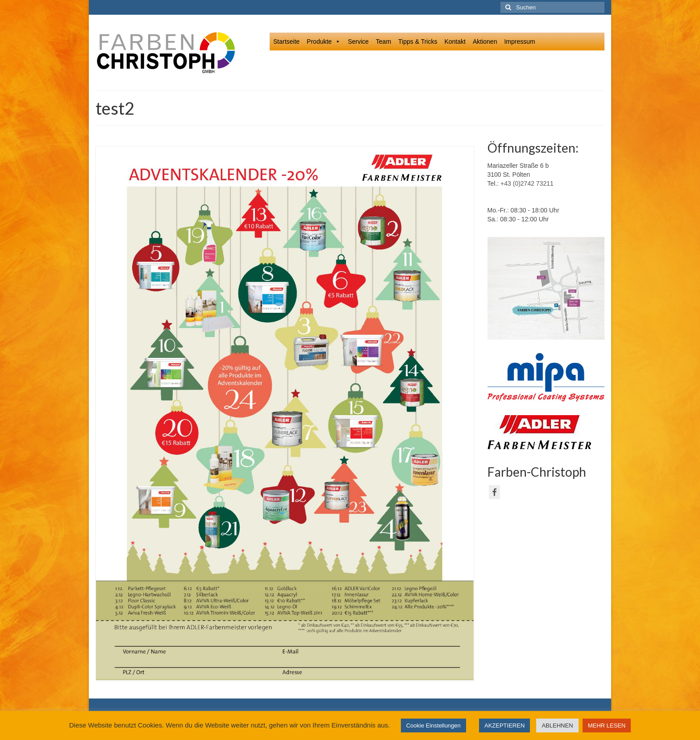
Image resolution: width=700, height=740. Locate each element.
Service (358, 42)
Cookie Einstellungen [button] (433, 725)
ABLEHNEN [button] (557, 725)
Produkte (324, 42)
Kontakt (455, 42)
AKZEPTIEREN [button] (504, 725)
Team (383, 42)
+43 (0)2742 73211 (527, 183)
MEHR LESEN (607, 725)
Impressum (519, 42)
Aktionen (485, 42)
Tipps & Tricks (418, 42)
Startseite (286, 42)
